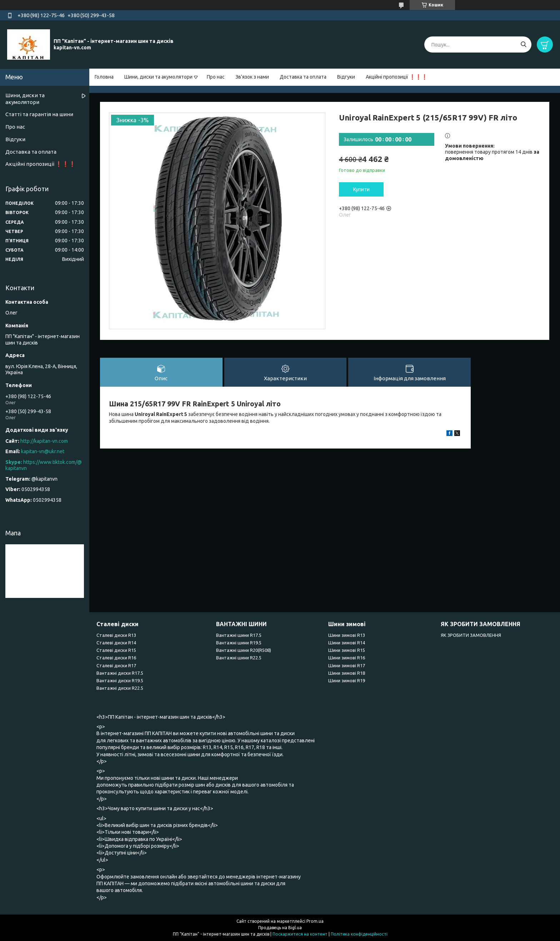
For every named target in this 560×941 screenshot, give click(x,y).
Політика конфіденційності (359, 934)
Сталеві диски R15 (116, 650)
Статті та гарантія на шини (39, 114)
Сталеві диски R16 (116, 658)
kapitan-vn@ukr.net (43, 451)
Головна (104, 77)
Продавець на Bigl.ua (280, 928)
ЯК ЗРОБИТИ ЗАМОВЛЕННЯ (471, 635)
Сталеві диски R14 (116, 643)
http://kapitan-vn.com (44, 441)
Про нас (216, 77)
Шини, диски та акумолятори (158, 77)
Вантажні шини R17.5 (239, 635)
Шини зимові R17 (347, 665)
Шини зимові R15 (347, 650)
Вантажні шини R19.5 (239, 643)
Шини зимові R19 (347, 680)
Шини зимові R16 (347, 658)
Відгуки (346, 77)
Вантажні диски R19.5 (120, 680)
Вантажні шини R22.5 (239, 658)
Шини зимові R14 (347, 643)
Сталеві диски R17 (116, 665)
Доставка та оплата (303, 77)
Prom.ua (315, 921)
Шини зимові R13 (347, 635)
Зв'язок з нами (252, 77)
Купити (361, 189)
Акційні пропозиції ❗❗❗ (397, 77)
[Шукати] (523, 44)
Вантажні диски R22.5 (120, 688)
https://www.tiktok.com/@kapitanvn (44, 465)
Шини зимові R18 (347, 673)
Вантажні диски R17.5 (120, 673)
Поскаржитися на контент (300, 934)
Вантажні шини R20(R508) (244, 650)
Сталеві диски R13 (116, 635)
